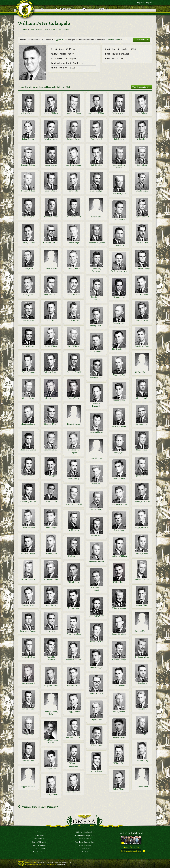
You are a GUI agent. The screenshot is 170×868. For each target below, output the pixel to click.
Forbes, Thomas (28, 372)
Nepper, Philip (142, 605)
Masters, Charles (28, 553)
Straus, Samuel (119, 712)
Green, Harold (28, 398)
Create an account (113, 40)
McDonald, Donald (96, 561)
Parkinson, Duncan (28, 631)
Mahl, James (74, 530)
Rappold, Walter (96, 642)
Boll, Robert (142, 165)
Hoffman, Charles (51, 450)
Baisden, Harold (51, 139)
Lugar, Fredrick (142, 528)
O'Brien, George (119, 608)
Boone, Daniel (51, 191)
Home (25, 29)
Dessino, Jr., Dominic (96, 298)
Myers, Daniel (28, 605)
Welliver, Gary (142, 761)
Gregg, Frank (142, 398)
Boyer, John (74, 191)
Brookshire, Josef (74, 217)
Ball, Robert (119, 139)
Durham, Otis (74, 320)
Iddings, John (119, 453)
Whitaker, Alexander (74, 765)
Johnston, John (51, 476)
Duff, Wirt (51, 320)
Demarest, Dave (74, 294)
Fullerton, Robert (51, 372)
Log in (140, 3)
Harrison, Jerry (142, 424)
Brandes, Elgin (96, 191)
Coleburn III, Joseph (96, 243)
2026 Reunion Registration (85, 836)
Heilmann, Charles (28, 450)
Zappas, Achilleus (28, 786)
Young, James (96, 771)
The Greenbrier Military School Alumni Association (54, 862)
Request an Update (142, 40)
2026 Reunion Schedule (85, 832)
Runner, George (119, 660)
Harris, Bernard (74, 424)
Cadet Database (36, 29)
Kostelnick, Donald (74, 504)
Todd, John (28, 735)
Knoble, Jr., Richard (142, 502)
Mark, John (119, 530)
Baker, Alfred (96, 139)
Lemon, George (96, 510)
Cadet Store (85, 849)
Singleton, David (51, 686)
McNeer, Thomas (142, 579)
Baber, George (28, 139)
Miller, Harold (119, 582)
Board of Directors (39, 842)
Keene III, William (28, 502)
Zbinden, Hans (142, 786)
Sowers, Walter (28, 709)
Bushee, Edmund (142, 217)
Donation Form (39, 852)
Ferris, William (28, 346)
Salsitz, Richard (28, 683)
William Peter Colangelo (60, 29)
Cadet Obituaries (39, 839)
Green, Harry (51, 398)
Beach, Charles (51, 165)
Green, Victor (74, 398)
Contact (85, 852)
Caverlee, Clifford (51, 243)
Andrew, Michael (119, 113)
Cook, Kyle (28, 269)
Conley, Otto (119, 245)
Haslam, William (119, 427)
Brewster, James (51, 217)
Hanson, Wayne (51, 424)
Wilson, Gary (119, 763)
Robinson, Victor (142, 657)
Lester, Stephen (28, 528)
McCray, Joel (74, 556)
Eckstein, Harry (119, 323)
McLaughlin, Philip (51, 579)
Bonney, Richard (28, 191)
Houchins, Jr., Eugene (74, 451)
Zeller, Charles (119, 789)
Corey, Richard (51, 269)
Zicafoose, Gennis (74, 792)
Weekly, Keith (28, 761)
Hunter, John (142, 450)
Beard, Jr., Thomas (74, 165)
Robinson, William (74, 660)
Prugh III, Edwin (119, 634)
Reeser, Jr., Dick (28, 657)
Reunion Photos (85, 839)
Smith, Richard (96, 693)
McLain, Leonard (28, 579)
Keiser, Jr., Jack (51, 502)
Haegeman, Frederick (96, 405)
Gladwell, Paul (119, 375)
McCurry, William (119, 556)
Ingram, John (96, 458)
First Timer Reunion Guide (85, 842)
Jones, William (119, 478)
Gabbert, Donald (74, 372)
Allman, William (51, 113)
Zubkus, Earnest (51, 795)
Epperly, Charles (96, 326)
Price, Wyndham (74, 634)
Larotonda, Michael (119, 504)
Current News (39, 836)
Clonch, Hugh (74, 243)
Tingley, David (96, 719)
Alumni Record (39, 849)
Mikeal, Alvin (74, 582)
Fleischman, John (142, 346)
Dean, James (28, 294)
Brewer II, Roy (28, 217)
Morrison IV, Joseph (96, 589)
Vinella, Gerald (119, 737)
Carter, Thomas (28, 243)
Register (149, 3)
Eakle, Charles (142, 320)
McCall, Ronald (142, 553)
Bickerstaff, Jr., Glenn (119, 166)
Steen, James (142, 709)
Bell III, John (96, 165)
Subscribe (144, 851)
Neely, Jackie (51, 605)
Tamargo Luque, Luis (51, 713)
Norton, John (74, 608)
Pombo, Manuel (142, 631)
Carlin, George (119, 219)
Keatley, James (96, 484)
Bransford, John (119, 194)
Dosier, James (119, 297)
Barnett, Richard (28, 165)
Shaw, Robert (119, 686)
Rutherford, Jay (96, 668)
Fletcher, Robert (119, 349)
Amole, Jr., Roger (74, 113)
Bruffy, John (96, 217)
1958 (46, 29)
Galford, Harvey (142, 372)
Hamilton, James (28, 424)
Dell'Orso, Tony (51, 294)
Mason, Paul (96, 536)
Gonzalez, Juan (96, 377)
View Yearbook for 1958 (141, 87)
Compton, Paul (142, 243)
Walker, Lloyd (96, 745)
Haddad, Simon (119, 401)
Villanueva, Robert (74, 737)
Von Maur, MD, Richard (51, 741)
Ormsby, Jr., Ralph (96, 616)
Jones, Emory (142, 476)
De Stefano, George (142, 269)
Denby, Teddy (142, 294)
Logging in (59, 40)
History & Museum (39, 845)
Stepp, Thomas (74, 712)
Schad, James (142, 683)
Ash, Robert (142, 113)
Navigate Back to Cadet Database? (38, 807)
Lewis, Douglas (51, 528)
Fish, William (74, 346)
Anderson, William (96, 113)
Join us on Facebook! (131, 833)
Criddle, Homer (74, 269)
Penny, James (51, 631)
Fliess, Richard (96, 352)
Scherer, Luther (74, 686)
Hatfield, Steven (96, 432)
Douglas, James (28, 320)
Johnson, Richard (28, 476)
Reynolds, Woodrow (51, 658)
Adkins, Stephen (28, 113)
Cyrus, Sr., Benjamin (96, 270)
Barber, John (142, 139)
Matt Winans (61, 865)
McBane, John (51, 553)
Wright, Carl (51, 769)
